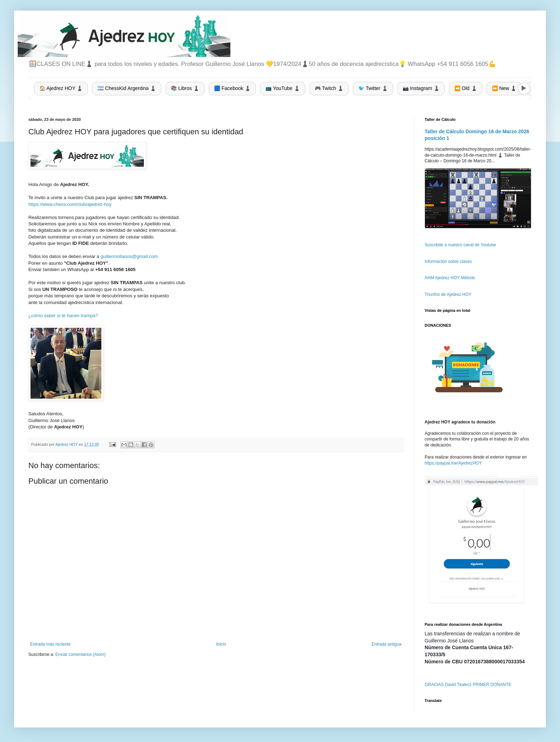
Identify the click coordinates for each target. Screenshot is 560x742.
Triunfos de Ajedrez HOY (448, 294)
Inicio (221, 644)
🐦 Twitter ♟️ (373, 88)
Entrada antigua (387, 644)
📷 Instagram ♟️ (421, 88)
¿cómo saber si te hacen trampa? (63, 316)
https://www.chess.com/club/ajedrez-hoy (70, 204)
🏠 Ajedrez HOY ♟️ (61, 88)
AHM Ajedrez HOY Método (450, 278)
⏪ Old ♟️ (466, 88)
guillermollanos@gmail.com (129, 256)
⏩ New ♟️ (504, 88)
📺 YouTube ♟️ (283, 88)
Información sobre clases (448, 262)
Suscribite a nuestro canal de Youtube (460, 245)
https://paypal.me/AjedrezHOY (453, 463)
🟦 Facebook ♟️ (232, 88)
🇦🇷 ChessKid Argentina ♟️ (127, 88)
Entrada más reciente (50, 644)
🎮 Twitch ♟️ (329, 88)
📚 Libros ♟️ (185, 88)
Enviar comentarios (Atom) (80, 654)
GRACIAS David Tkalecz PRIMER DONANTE (468, 685)
